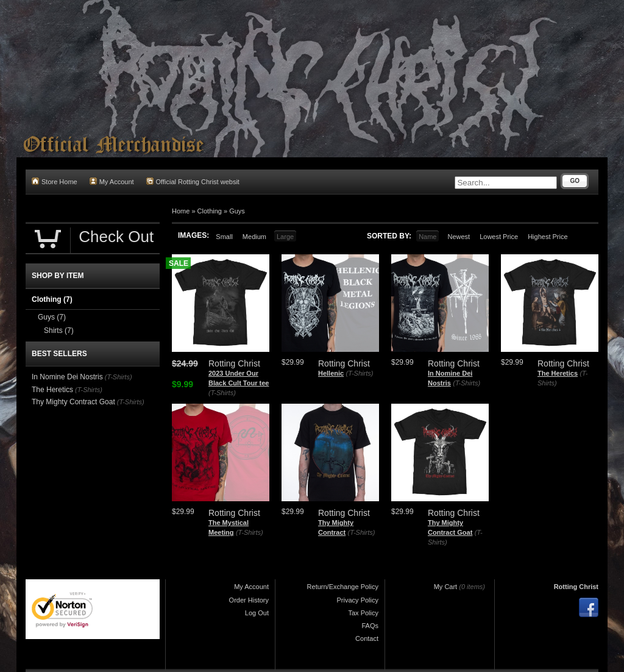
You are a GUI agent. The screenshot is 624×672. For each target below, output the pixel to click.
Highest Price (548, 237)
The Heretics (558, 373)
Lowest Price (499, 237)
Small (224, 237)
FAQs (370, 626)
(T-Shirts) (222, 393)
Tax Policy (363, 613)
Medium (254, 237)
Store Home (55, 181)
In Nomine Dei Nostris (67, 377)
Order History (249, 600)
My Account (112, 181)
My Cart (446, 587)
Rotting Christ (576, 587)
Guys (237, 211)
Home (181, 211)
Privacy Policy (358, 600)
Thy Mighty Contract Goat (73, 402)
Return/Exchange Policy (343, 587)
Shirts (59, 331)
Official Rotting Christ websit (193, 181)
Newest (459, 237)
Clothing (210, 211)
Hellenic (331, 373)
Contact (367, 638)
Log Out (257, 613)
